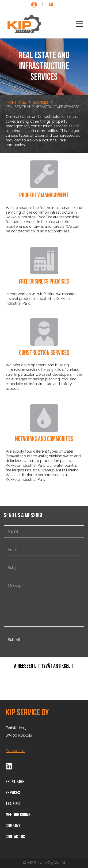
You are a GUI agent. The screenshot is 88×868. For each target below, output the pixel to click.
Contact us (15, 751)
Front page (16, 102)
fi (43, 5)
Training (13, 804)
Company (13, 826)
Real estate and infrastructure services (42, 107)
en (51, 5)
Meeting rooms (18, 815)
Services (40, 102)
